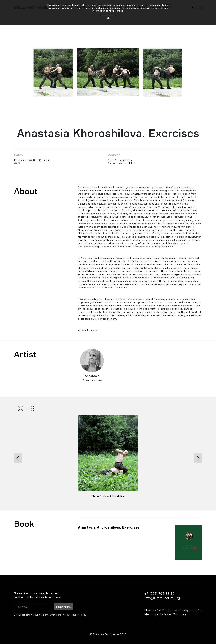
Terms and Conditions (94, 8)
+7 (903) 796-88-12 (159, 594)
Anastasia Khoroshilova (92, 378)
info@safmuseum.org (162, 598)
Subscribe (63, 607)
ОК (108, 18)
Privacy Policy (78, 615)
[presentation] (18, 458)
